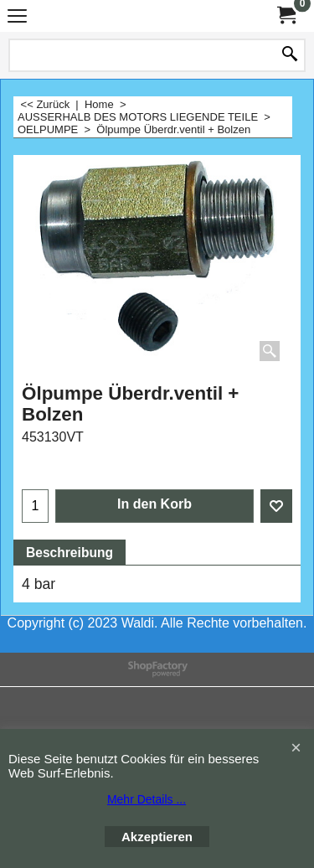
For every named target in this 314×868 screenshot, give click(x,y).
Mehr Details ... (147, 799)
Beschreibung (69, 553)
